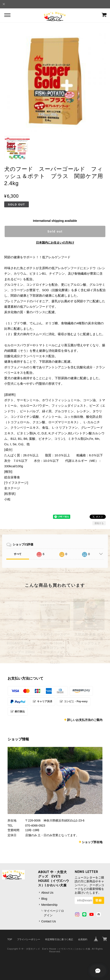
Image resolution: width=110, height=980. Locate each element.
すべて (18, 554)
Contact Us (48, 921)
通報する (99, 523)
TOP (10, 939)
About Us (47, 893)
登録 (99, 900)
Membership (49, 905)
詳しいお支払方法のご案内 (85, 720)
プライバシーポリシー (29, 939)
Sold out (55, 231)
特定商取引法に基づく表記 (59, 939)
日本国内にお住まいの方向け (55, 243)
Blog (44, 899)
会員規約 (83, 939)
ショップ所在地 (92, 842)
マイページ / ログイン (54, 913)
